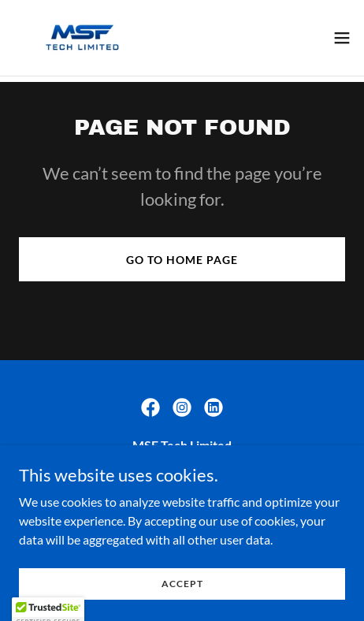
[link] (82, 38)
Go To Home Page (182, 260)
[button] (342, 38)
